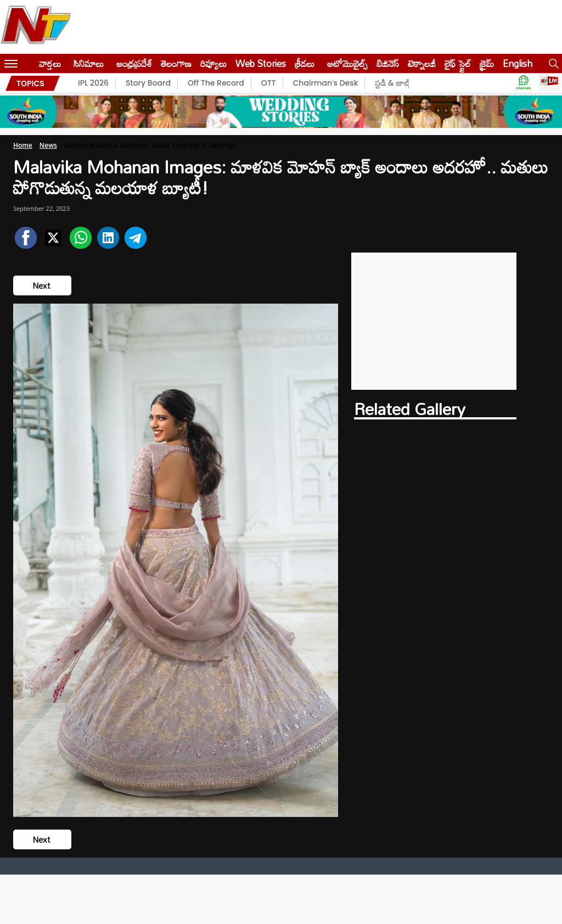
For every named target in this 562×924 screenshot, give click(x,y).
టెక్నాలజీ (422, 63)
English (518, 63)
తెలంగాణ (176, 63)
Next (42, 285)
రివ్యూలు (213, 63)
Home (23, 145)
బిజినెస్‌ (388, 63)
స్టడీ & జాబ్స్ (394, 83)
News (48, 145)
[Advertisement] (434, 321)
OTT (269, 83)
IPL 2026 (93, 83)
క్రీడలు (305, 63)
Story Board (148, 83)
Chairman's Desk (326, 83)
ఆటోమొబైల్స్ (347, 63)
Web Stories (261, 63)
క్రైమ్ (487, 63)
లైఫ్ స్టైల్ (458, 63)
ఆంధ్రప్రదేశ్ (134, 63)
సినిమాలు (89, 63)
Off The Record (216, 83)
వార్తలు (50, 63)
